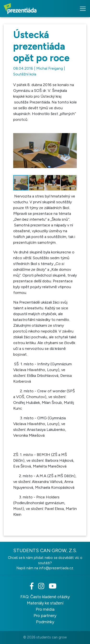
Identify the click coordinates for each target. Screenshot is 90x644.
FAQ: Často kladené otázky (45, 597)
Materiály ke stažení (45, 603)
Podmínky (45, 622)
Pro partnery (45, 616)
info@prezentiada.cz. (57, 568)
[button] (72, 131)
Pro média (45, 609)
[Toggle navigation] (81, 9)
